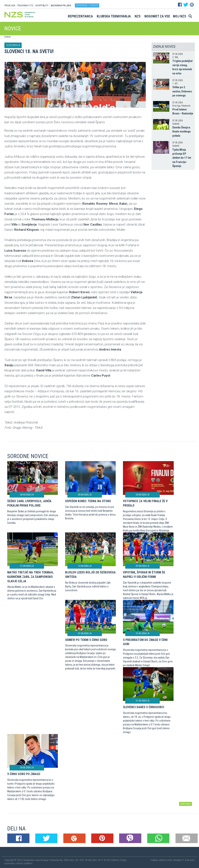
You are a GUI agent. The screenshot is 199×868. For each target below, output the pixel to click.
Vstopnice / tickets (87, 5)
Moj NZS (180, 16)
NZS (138, 16)
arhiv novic (185, 804)
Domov (8, 37)
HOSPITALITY (42, 5)
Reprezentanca (80, 16)
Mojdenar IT (179, 860)
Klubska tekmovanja (114, 16)
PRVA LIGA (10, 5)
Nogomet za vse (157, 16)
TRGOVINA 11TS (25, 5)
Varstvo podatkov (24, 863)
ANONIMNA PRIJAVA (61, 5)
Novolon (191, 860)
